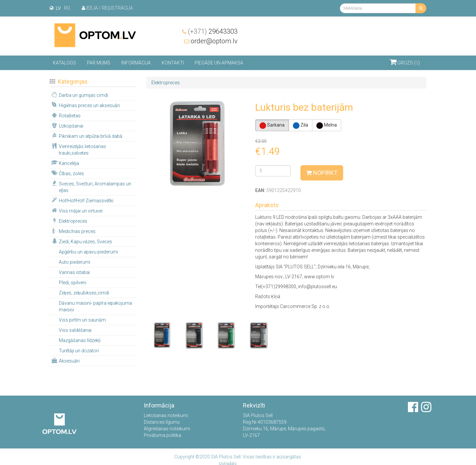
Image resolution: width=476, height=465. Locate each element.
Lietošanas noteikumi (166, 415)
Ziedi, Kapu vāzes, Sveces (81, 241)
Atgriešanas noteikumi (167, 429)
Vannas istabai (74, 272)
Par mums (99, 62)
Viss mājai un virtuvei (76, 210)
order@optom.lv (403, 41)
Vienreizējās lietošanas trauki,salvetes (78, 149)
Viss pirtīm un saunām (82, 320)
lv (58, 8)
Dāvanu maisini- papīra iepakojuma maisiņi (95, 306)
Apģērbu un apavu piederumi (88, 252)
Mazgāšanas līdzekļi (80, 340)
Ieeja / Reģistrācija (107, 8)
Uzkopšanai (67, 125)
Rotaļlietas (65, 115)
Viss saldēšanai (75, 330)
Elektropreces (69, 220)
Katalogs (64, 62)
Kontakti (173, 62)
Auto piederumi (75, 262)
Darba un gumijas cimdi (79, 95)
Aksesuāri (65, 360)
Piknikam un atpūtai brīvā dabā (86, 136)
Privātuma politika (162, 435)
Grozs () (405, 61)
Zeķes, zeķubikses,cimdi (84, 292)
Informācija (136, 62)
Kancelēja (65, 163)
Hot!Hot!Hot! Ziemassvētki (82, 200)
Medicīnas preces (73, 231)
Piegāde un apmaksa (219, 62)
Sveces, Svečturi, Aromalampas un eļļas (91, 186)
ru (67, 8)
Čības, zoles (67, 173)
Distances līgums (162, 422)
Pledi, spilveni (73, 282)
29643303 (401, 31)
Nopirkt (322, 172)
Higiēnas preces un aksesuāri (85, 105)
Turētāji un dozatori (79, 350)
